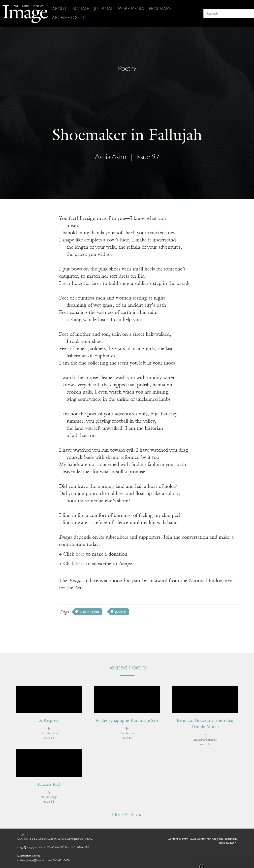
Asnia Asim (111, 157)
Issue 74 (49, 738)
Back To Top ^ (228, 843)
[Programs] (160, 9)
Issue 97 (148, 157)
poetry (120, 612)
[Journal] (103, 9)
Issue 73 (49, 802)
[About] (59, 9)
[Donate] (80, 9)
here (80, 554)
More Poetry (127, 815)
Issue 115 (205, 744)
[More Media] (131, 9)
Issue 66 (127, 738)
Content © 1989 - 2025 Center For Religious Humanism (202, 839)
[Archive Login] (68, 18)
